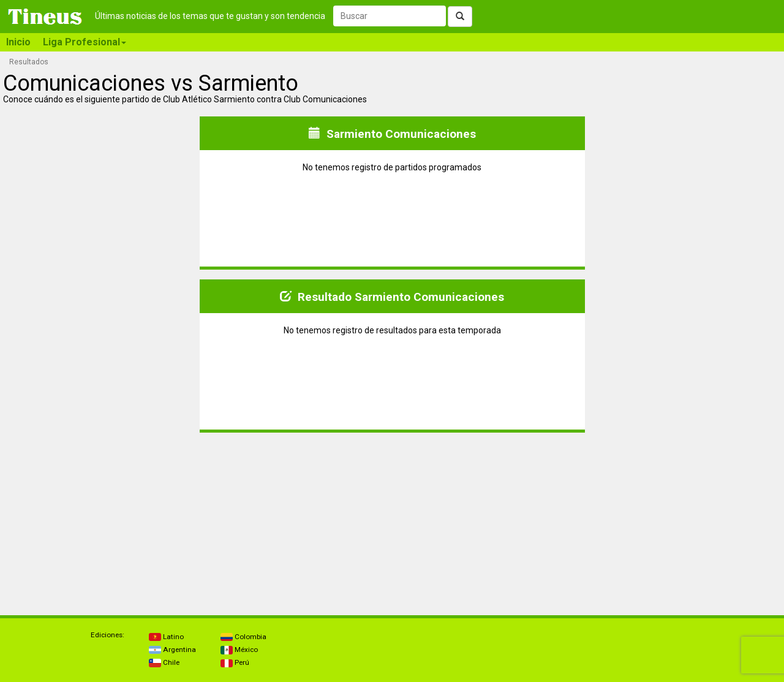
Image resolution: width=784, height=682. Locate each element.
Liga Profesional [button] (85, 42)
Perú (235, 662)
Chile (164, 662)
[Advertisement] (100, 519)
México (239, 650)
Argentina (172, 650)
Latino (166, 637)
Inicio (18, 42)
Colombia (243, 637)
